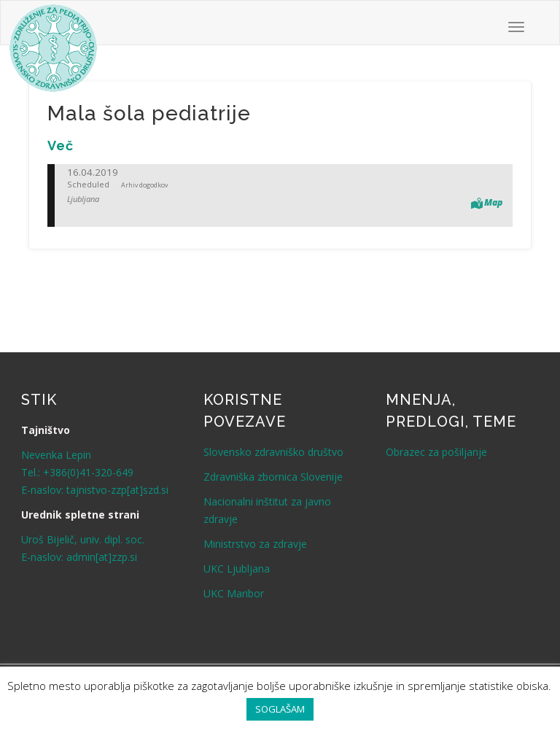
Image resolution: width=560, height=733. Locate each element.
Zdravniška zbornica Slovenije (273, 477)
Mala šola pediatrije (149, 113)
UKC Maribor (234, 593)
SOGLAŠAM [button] (280, 709)
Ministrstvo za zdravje (255, 544)
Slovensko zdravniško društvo (273, 452)
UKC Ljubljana (237, 569)
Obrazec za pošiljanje (436, 452)
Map (493, 202)
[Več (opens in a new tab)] (61, 146)
